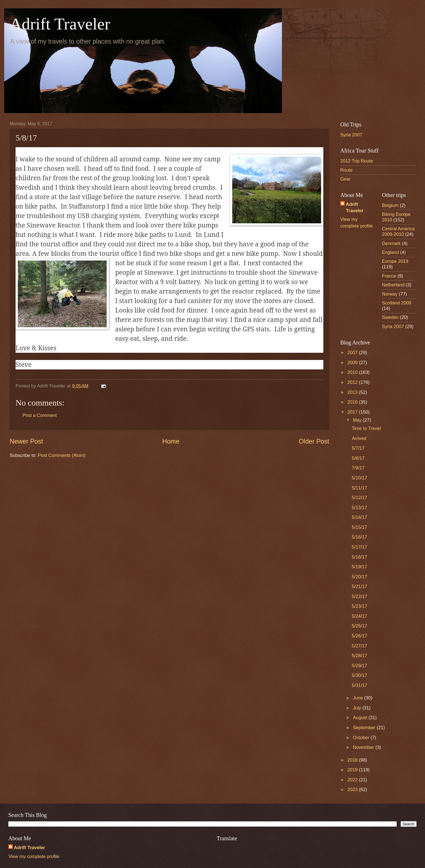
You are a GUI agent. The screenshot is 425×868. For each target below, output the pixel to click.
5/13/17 (359, 508)
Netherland (393, 285)
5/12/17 (359, 498)
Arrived (359, 438)
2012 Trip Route (357, 161)
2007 (353, 353)
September (365, 728)
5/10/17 (359, 478)
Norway (390, 294)
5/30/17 (359, 675)
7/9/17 (358, 468)
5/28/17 (359, 656)
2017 (353, 412)
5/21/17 (359, 586)
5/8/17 (358, 458)
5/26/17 (359, 636)
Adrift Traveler (60, 24)
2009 (353, 363)
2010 (353, 372)
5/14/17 (359, 517)
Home (171, 441)
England (390, 252)
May (358, 420)
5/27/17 (359, 646)
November (364, 747)
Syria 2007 (351, 135)
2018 (353, 760)
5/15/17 (359, 527)
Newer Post (26, 441)
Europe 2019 (395, 261)
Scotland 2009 (397, 303)
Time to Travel (366, 428)
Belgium (390, 205)
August (361, 718)
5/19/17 (359, 567)
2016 (353, 402)
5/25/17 (359, 626)
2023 (353, 790)
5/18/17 (359, 557)
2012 (353, 382)
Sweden (390, 317)
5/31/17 (359, 685)
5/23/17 (359, 606)
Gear (345, 179)
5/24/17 (359, 616)
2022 (353, 780)
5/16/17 (359, 537)
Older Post (314, 441)
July (357, 708)
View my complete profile (34, 856)
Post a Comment (40, 415)
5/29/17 (359, 666)
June (358, 698)
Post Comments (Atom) (62, 455)
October (362, 738)
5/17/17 (359, 547)
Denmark (391, 243)
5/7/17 (358, 448)
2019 (353, 770)
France (389, 276)
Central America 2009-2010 (398, 232)
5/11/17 (359, 488)
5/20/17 (359, 577)
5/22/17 (359, 596)
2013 (353, 392)
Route (346, 170)
